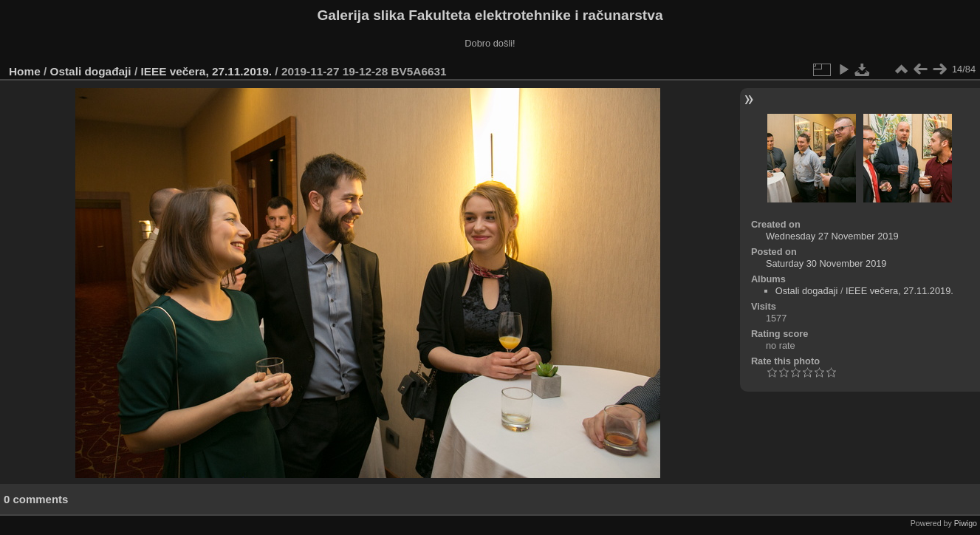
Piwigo (966, 523)
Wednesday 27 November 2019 (832, 236)
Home (25, 71)
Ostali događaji (91, 71)
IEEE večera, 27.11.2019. (206, 71)
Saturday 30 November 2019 (826, 263)
